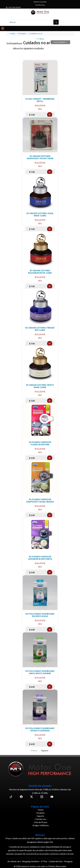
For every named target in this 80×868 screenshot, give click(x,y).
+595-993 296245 (13, 7)
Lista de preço (40, 5)
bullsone (40, 105)
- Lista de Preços (40, 822)
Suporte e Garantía (40, 2)
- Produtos (40, 813)
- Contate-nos (40, 819)
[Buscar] (31, 22)
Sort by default (60, 42)
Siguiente (45, 751)
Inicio (13, 33)
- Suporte (40, 816)
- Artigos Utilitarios (40, 825)
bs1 (40, 109)
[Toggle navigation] (3, 28)
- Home (40, 810)
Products (22, 33)
